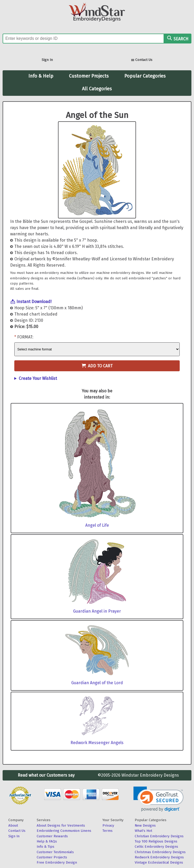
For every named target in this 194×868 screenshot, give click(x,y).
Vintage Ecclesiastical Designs (159, 862)
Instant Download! (34, 302)
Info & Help (41, 76)
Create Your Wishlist (38, 378)
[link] (159, 799)
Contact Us (142, 60)
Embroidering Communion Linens (64, 831)
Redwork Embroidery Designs (159, 857)
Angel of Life (97, 525)
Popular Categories (145, 76)
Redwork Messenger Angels (97, 743)
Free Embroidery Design (57, 862)
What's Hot (143, 831)
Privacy (108, 825)
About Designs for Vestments (61, 825)
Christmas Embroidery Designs (160, 852)
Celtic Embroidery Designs (156, 847)
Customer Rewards (52, 836)
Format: (25, 337)
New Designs (145, 825)
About (13, 825)
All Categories (97, 89)
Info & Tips (46, 847)
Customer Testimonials (55, 852)
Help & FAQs (47, 841)
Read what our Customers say (46, 775)
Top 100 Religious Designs (156, 841)
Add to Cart (97, 366)
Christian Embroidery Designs (159, 836)
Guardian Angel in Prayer (97, 611)
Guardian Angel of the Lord (97, 683)
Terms (108, 831)
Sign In (47, 60)
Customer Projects (89, 76)
